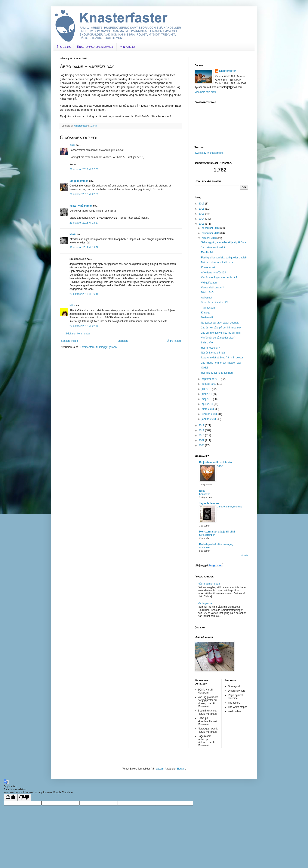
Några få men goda (209, 584)
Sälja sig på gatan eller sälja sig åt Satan (224, 242)
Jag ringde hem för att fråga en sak (221, 363)
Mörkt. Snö (207, 292)
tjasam (160, 769)
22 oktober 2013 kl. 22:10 (84, 326)
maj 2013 (207, 399)
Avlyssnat (207, 298)
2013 (202, 224)
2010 (202, 435)
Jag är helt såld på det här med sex (221, 328)
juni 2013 (207, 394)
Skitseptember (207, 535)
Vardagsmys (205, 603)
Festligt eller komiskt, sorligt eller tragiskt (224, 258)
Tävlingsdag (208, 308)
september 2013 (211, 379)
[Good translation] (10, 797)
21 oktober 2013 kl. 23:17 (84, 223)
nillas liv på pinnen (81, 206)
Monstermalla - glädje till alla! (217, 532)
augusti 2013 (209, 384)
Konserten (205, 494)
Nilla (202, 491)
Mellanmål (207, 318)
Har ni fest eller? (210, 348)
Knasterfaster (227, 71)
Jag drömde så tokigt (213, 248)
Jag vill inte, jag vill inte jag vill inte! (221, 333)
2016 (202, 209)
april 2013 (208, 404)
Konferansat (208, 267)
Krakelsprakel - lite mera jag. (217, 544)
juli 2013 (207, 389)
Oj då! (204, 368)
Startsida (64, 47)
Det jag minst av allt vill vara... (218, 262)
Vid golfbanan (209, 283)
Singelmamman (79, 181)
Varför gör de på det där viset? (218, 338)
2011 (202, 430)
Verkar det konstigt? (212, 288)
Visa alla (244, 555)
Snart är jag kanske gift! (215, 303)
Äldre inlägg (174, 341)
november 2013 (211, 233)
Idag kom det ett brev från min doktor (222, 358)
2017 (202, 204)
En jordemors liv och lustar (216, 462)
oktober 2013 (210, 238)
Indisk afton (208, 343)
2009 (202, 440)
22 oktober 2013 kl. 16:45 (84, 294)
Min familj (127, 47)
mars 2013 (208, 409)
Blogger (181, 769)
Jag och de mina (209, 503)
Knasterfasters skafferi (95, 47)
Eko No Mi (207, 252)
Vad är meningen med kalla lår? (219, 277)
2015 (202, 214)
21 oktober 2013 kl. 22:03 (84, 194)
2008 (202, 445)
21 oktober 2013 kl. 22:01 (84, 169)
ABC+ (220, 466)
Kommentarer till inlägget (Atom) (98, 347)
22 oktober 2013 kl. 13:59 (84, 248)
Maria (73, 234)
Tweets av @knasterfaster (210, 153)
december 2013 (211, 228)
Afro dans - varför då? (213, 273)
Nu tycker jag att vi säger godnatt (220, 323)
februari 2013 (210, 414)
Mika (72, 306)
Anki (72, 145)
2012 (202, 425)
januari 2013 (209, 419)
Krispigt (205, 313)
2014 (202, 219)
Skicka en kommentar (78, 334)
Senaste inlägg (69, 341)
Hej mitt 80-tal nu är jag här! (217, 373)
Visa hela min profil (205, 92)
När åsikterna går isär (213, 353)
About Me (204, 547)
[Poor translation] (24, 797)
